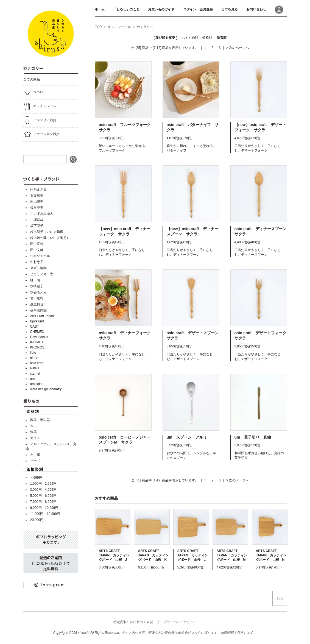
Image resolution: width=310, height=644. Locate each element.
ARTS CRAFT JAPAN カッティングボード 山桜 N (271, 555)
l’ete (33, 353)
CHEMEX (37, 332)
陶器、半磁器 (40, 420)
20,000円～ (39, 520)
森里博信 (37, 304)
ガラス (35, 438)
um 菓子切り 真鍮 (255, 437)
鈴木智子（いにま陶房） (48, 232)
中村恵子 (37, 262)
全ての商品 (32, 79)
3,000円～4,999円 (43, 490)
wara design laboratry (46, 389)
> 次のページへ (237, 48)
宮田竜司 (37, 298)
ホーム (100, 9)
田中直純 (37, 244)
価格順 (207, 38)
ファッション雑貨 (41, 134)
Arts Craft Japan (42, 316)
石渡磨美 (37, 196)
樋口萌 (35, 280)
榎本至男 (37, 208)
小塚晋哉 (37, 220)
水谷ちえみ (38, 292)
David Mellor (39, 337)
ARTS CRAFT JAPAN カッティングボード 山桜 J (114, 555)
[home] (99, 27)
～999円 (36, 478)
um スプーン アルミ (187, 437)
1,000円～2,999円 (43, 484)
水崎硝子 (37, 286)
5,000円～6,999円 (43, 496)
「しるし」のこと (126, 9)
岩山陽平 (37, 202)
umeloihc (37, 384)
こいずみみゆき (42, 214)
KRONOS (37, 347)
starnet (35, 373)
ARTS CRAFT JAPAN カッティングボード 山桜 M (232, 555)
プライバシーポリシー (180, 622)
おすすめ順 (190, 38)
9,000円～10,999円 (44, 508)
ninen (34, 358)
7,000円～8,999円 (43, 502)
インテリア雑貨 (40, 120)
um (33, 379)
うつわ (33, 92)
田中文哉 (37, 250)
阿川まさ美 (38, 189)
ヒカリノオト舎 (42, 274)
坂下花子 (37, 226)
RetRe (35, 368)
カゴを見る (230, 9)
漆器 (33, 432)
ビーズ (35, 461)
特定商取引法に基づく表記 (133, 622)
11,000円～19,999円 (45, 514)
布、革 (35, 455)
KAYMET (37, 342)
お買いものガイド (161, 9)
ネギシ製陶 (38, 268)
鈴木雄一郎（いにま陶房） (50, 238)
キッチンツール (40, 106)
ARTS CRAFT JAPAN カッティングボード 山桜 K (153, 555)
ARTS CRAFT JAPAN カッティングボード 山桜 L (193, 555)
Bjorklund (37, 321)
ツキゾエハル (40, 256)
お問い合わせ (256, 9)
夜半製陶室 (38, 310)
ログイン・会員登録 (198, 9)
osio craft (37, 363)
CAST (35, 327)
